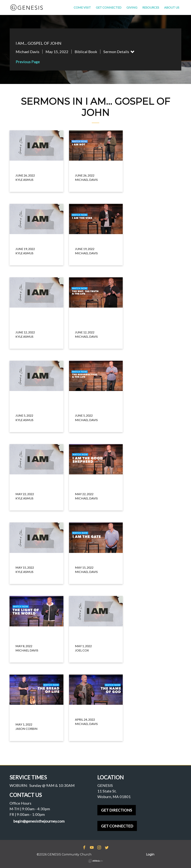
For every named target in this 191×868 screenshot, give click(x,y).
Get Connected (109, 7)
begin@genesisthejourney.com (39, 821)
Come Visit (82, 7)
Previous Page (28, 62)
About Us (172, 7)
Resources (151, 7)
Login (150, 854)
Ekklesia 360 (95, 861)
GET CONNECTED (117, 826)
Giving (132, 7)
